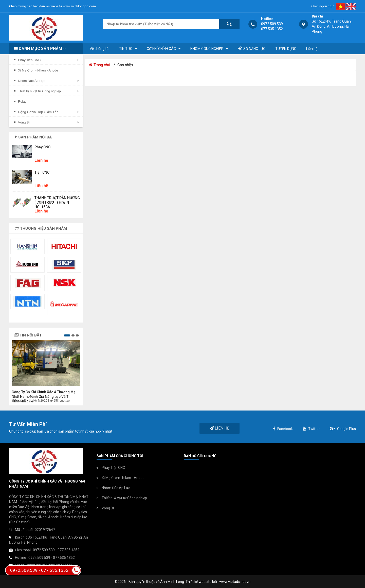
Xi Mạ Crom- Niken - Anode (123, 478)
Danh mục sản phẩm (40, 49)
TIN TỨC (126, 49)
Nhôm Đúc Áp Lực (116, 488)
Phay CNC (42, 147)
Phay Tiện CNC (113, 468)
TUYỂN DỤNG (286, 49)
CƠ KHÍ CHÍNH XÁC (161, 49)
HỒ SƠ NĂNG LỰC (252, 49)
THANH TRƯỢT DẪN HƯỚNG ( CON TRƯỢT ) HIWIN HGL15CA (57, 202)
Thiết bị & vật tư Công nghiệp (124, 498)
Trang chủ (99, 65)
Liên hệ (312, 49)
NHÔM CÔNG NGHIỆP (207, 49)
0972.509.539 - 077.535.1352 (45, 570)
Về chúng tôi (99, 49)
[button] (67, 335)
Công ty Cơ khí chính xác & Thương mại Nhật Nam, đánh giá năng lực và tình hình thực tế (44, 397)
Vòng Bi (108, 508)
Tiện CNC (42, 172)
